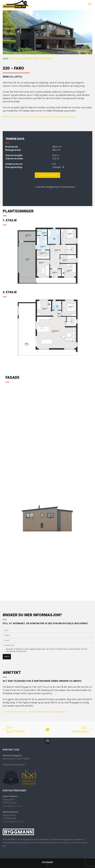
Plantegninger (17, 59)
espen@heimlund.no (12, 806)
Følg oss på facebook (14, 765)
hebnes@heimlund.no (13, 822)
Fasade (31, 59)
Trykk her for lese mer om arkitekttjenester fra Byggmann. (34, 712)
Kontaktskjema (45, 59)
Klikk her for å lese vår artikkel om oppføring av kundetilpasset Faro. (39, 117)
